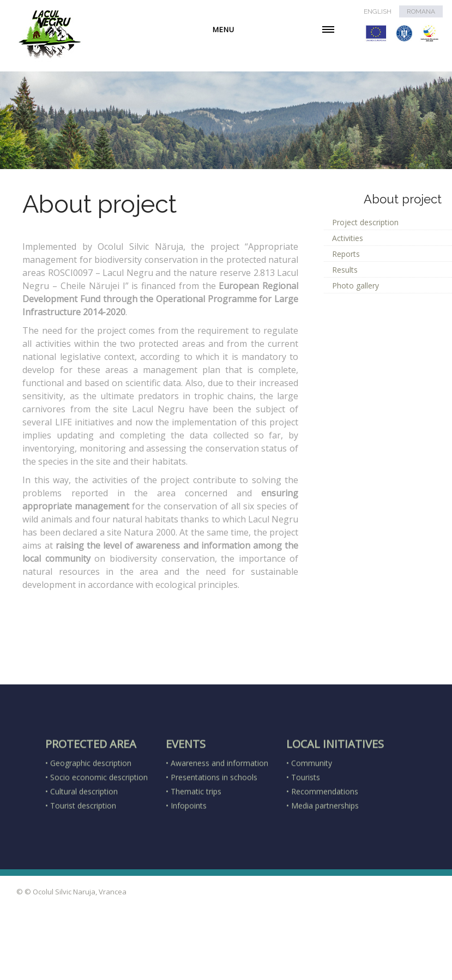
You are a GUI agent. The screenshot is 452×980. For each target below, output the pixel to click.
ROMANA (421, 11)
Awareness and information (219, 810)
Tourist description (83, 852)
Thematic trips (196, 838)
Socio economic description (99, 824)
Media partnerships (325, 852)
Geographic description (91, 810)
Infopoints (189, 852)
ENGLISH (378, 11)
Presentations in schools (214, 824)
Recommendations (325, 838)
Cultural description (84, 838)
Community (312, 810)
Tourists (306, 824)
